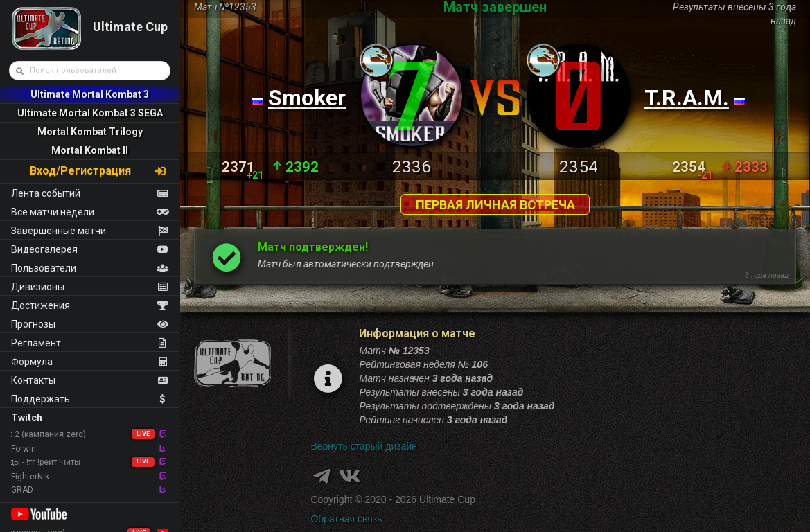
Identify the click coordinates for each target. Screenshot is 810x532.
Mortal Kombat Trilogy (90, 132)
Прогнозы (90, 324)
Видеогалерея (90, 249)
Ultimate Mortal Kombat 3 (90, 94)
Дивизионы (90, 287)
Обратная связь (346, 519)
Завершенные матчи (90, 231)
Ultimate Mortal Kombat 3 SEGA (90, 113)
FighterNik (90, 477)
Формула (90, 362)
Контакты (90, 380)
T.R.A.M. (687, 98)
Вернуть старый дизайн (364, 446)
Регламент (90, 343)
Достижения (90, 305)
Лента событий (90, 193)
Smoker (307, 98)
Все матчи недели (90, 212)
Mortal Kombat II (90, 150)
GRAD (90, 490)
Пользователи (90, 268)
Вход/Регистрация (98, 171)
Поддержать (90, 399)
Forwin (90, 449)
